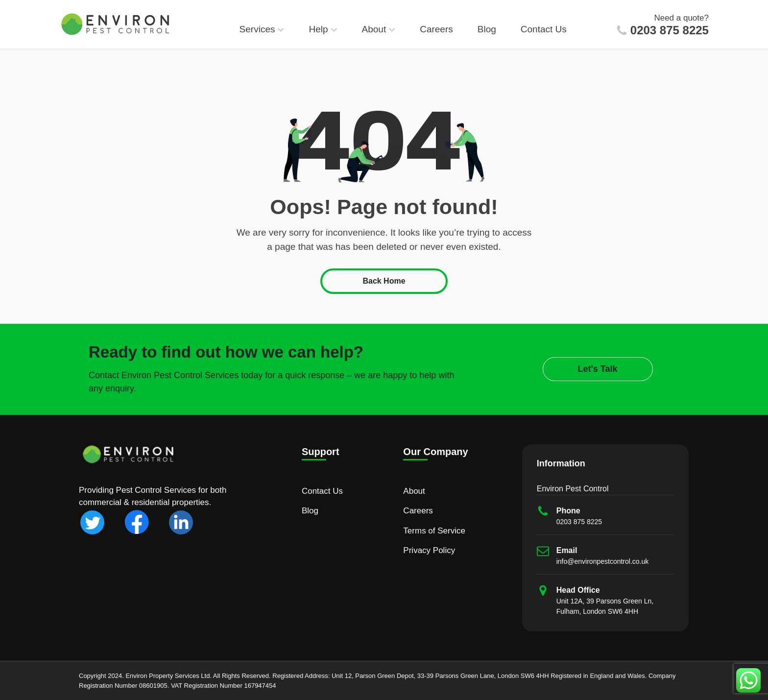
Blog (487, 29)
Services (262, 29)
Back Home (384, 281)
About (379, 29)
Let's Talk (598, 369)
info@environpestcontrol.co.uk (603, 561)
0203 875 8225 (670, 30)
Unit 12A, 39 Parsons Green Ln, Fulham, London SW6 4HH (605, 606)
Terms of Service (434, 531)
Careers (436, 29)
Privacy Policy (429, 550)
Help (323, 29)
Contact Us (544, 29)
